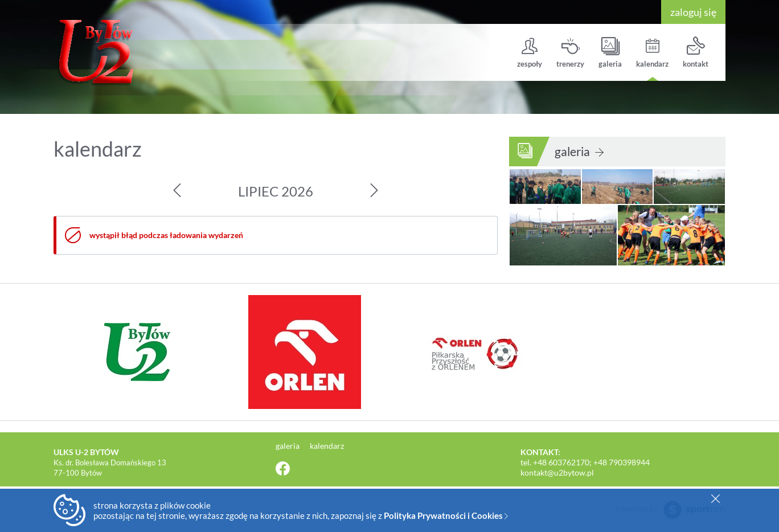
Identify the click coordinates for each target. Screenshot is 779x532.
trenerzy (570, 53)
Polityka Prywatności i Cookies (446, 515)
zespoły (530, 53)
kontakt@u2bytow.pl (557, 472)
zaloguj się (693, 12)
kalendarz (652, 53)
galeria (610, 53)
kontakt (696, 53)
